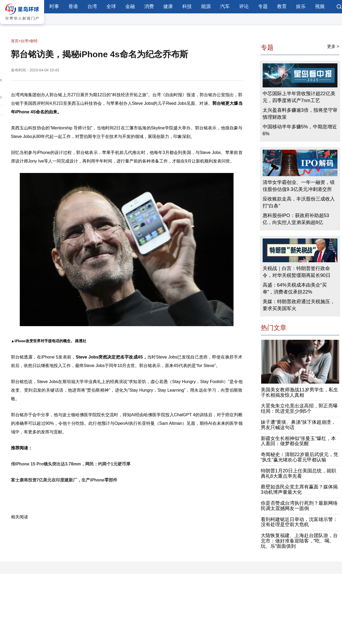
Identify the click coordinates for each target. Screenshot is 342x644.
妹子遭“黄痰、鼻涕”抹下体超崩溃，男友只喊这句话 (298, 425)
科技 (187, 6)
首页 (15, 41)
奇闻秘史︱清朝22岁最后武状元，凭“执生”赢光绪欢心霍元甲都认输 (300, 457)
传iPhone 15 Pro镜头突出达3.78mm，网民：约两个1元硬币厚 (71, 464)
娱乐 (301, 6)
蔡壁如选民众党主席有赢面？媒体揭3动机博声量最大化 (299, 489)
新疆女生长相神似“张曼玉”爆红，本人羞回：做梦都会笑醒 (298, 441)
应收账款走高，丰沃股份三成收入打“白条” (299, 202)
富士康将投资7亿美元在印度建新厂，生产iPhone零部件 (64, 480)
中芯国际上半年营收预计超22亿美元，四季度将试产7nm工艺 (299, 97)
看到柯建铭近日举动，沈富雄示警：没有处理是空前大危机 (299, 522)
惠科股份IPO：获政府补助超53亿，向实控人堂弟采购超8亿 (296, 219)
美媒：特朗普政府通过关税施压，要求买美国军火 (299, 305)
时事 (54, 6)
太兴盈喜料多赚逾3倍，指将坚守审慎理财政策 (300, 114)
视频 (320, 6)
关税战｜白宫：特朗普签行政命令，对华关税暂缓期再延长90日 (297, 272)
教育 (282, 6)
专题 (263, 6)
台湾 (92, 6)
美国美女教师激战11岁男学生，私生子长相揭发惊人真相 (300, 392)
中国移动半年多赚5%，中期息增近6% (300, 130)
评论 (244, 6)
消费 (149, 6)
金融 (130, 6)
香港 (73, 6)
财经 (34, 41)
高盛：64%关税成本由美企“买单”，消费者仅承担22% (295, 288)
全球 (111, 6)
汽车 (225, 6)
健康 (168, 6)
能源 (206, 6)
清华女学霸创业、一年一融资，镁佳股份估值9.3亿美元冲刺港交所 (299, 186)
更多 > (333, 46)
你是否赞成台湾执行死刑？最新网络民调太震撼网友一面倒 (299, 506)
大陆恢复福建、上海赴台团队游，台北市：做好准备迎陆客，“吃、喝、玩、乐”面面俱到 (299, 541)
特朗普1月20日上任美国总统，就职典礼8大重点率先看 (298, 473)
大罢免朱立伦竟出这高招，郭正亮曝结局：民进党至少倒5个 (299, 408)
